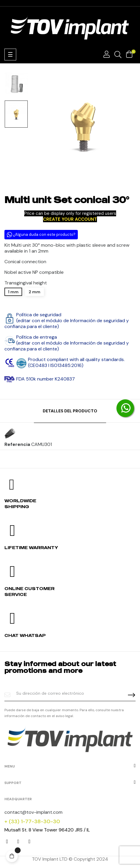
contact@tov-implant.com (33, 812)
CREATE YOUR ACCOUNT (70, 219)
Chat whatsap (25, 635)
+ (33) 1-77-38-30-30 (32, 821)
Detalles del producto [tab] (70, 411)
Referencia (17, 444)
